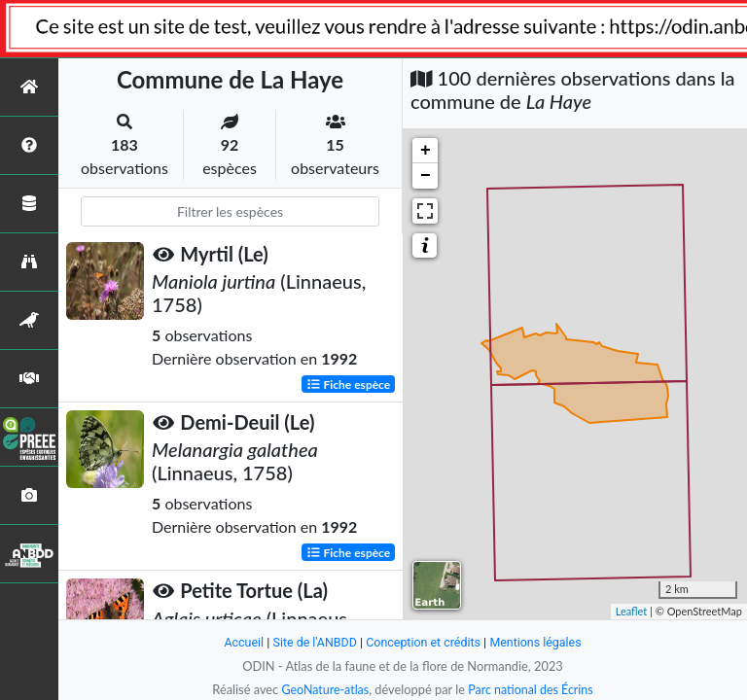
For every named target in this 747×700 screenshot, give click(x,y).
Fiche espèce (349, 384)
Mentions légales (539, 642)
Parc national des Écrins (532, 689)
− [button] (426, 176)
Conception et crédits (424, 642)
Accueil (239, 642)
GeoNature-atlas (323, 689)
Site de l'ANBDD (313, 642)
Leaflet (632, 611)
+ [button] (426, 151)
